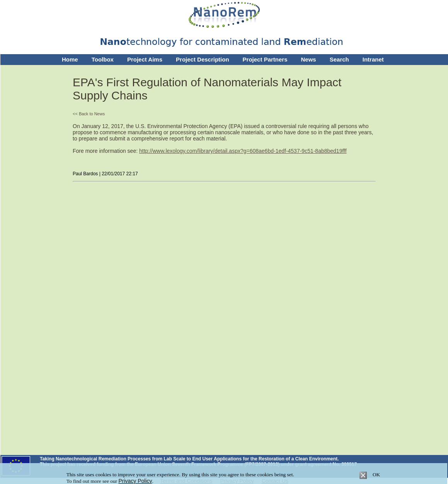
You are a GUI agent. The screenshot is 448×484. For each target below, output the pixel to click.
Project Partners (265, 59)
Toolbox (103, 59)
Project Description (203, 59)
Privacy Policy (135, 481)
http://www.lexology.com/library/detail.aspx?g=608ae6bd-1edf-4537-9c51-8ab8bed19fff (243, 151)
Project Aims (145, 59)
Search (339, 59)
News (309, 59)
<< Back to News (89, 114)
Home (70, 59)
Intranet (373, 59)
